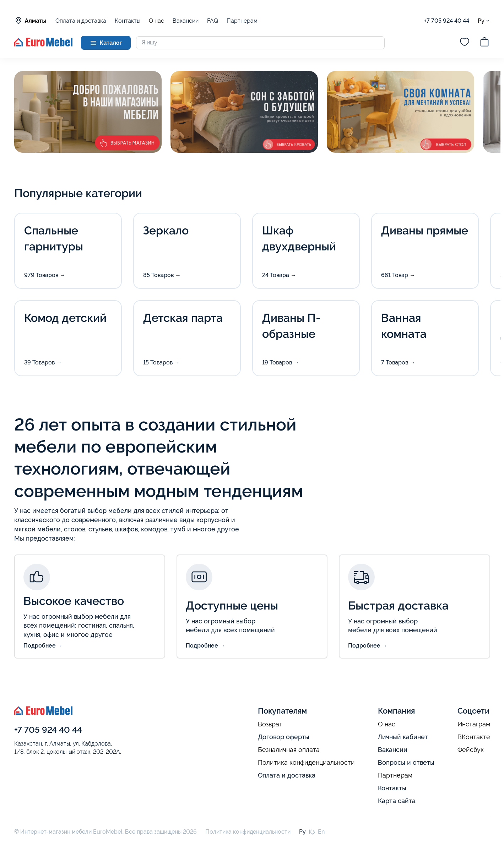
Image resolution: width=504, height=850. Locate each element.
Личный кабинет (403, 737)
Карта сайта (397, 801)
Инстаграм (474, 724)
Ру (484, 21)
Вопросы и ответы (406, 762)
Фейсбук (471, 750)
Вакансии (186, 21)
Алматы (30, 21)
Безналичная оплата (289, 750)
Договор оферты (284, 737)
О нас (156, 21)
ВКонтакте (474, 737)
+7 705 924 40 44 (447, 21)
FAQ (213, 21)
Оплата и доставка (81, 21)
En (321, 832)
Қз (312, 832)
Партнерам (242, 21)
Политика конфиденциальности (306, 763)
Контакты (128, 21)
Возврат (270, 724)
